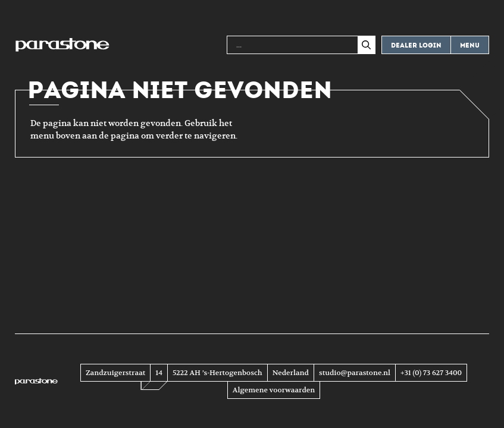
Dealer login (416, 45)
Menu (470, 45)
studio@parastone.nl (355, 373)
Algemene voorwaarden (274, 390)
